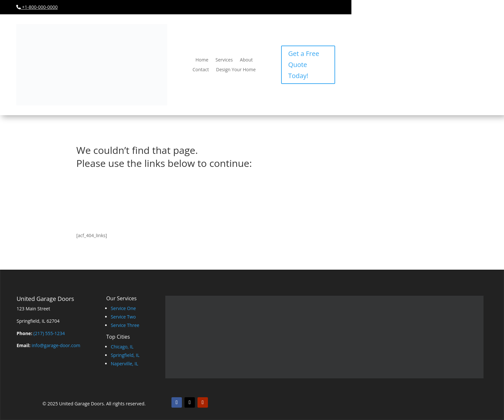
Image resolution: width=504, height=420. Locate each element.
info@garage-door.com (56, 345)
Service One (123, 308)
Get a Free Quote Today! (304, 65)
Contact (201, 70)
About (246, 60)
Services (224, 60)
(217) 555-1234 (49, 333)
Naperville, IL (124, 364)
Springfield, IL (125, 355)
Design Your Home (236, 70)
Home (202, 60)
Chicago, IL (122, 347)
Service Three (125, 325)
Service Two (123, 317)
